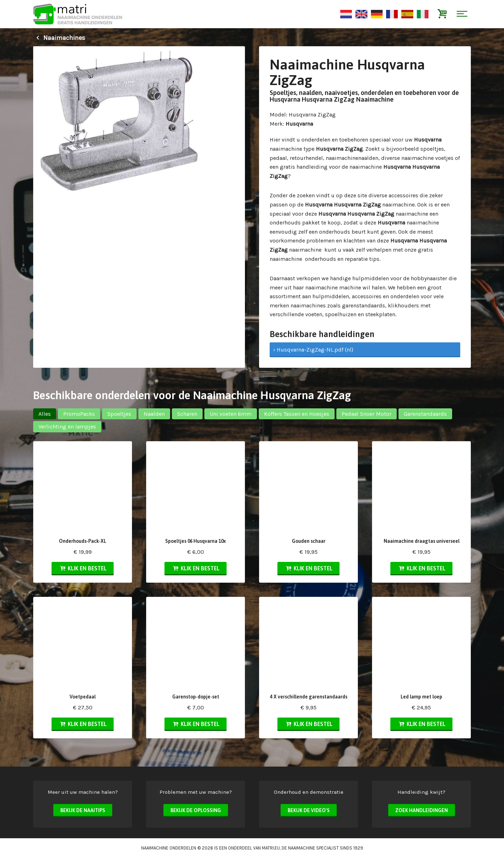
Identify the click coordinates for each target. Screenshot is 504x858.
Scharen (187, 414)
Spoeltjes (119, 414)
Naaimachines (59, 38)
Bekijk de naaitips (83, 810)
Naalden (154, 414)
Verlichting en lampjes (67, 427)
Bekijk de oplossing (196, 810)
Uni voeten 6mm (231, 414)
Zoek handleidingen (422, 810)
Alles (45, 414)
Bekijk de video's (309, 810)
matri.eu (271, 848)
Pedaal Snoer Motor (367, 414)
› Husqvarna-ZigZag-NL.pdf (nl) (313, 350)
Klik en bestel (83, 568)
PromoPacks (79, 414)
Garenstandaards (425, 414)
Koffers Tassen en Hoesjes (297, 414)
